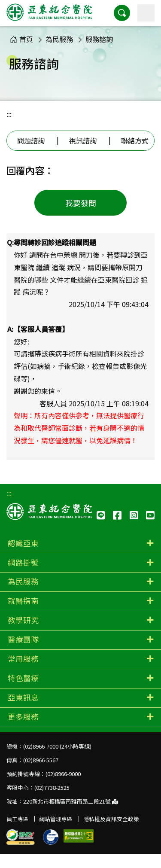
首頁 (21, 39)
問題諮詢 (31, 140)
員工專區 (18, 819)
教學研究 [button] (23, 620)
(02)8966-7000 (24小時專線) (57, 746)
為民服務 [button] (23, 581)
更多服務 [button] (23, 717)
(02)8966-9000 (63, 774)
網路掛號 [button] (23, 562)
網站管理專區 (56, 819)
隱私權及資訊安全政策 (111, 819)
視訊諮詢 (83, 140)
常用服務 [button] (23, 659)
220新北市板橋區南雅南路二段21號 (71, 801)
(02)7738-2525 (52, 787)
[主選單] (146, 13)
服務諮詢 (99, 39)
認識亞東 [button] (23, 543)
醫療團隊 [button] (23, 639)
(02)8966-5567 (41, 760)
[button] (122, 13)
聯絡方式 (135, 140)
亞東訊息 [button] (23, 697)
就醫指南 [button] (23, 601)
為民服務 (59, 39)
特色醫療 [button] (23, 678)
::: (9, 114)
